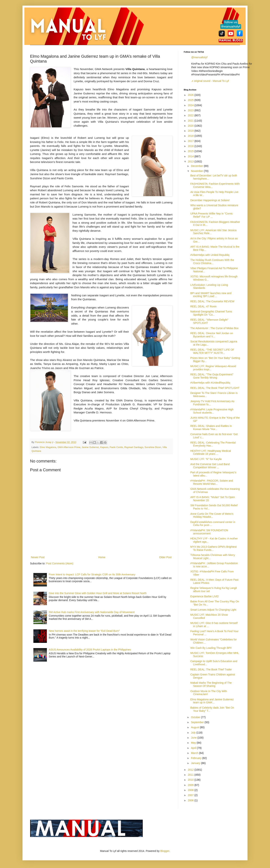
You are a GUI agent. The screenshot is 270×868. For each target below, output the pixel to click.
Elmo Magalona (48, 447)
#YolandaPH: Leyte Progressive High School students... (212, 411)
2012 (191, 770)
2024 (191, 105)
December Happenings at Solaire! (210, 200)
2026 (191, 95)
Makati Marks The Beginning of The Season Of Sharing (211, 684)
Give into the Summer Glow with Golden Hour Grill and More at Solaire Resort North (98, 593)
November (197, 171)
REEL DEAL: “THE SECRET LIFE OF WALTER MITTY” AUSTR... (212, 351)
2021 (191, 121)
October (196, 717)
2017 (191, 141)
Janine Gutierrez (90, 447)
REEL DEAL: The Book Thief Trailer (211, 669)
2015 (191, 151)
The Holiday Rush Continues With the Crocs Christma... (212, 262)
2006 (191, 800)
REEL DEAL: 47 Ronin (203, 306)
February (196, 758)
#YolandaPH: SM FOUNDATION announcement (209, 532)
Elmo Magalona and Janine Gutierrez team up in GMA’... (212, 701)
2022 (191, 115)
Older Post (165, 557)
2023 (191, 110)
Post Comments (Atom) (60, 563)
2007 (191, 795)
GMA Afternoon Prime (69, 447)
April (194, 748)
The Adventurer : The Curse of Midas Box (214, 328)
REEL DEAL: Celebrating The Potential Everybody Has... (213, 444)
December (197, 166)
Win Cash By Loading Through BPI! (211, 648)
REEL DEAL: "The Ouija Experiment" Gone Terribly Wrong (212, 376)
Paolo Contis (116, 447)
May (194, 743)
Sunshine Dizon (153, 447)
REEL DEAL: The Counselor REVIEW (212, 301)
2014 (191, 156)
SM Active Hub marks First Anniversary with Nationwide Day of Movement (92, 612)
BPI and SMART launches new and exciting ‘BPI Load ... (211, 295)
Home (102, 557)
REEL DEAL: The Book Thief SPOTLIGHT (215, 388)
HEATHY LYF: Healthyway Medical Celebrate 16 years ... (211, 452)
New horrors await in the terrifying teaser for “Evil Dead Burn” (84, 631)
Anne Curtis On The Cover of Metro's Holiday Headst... (212, 515)
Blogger (165, 851)
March (195, 753)
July (194, 733)
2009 (191, 785)
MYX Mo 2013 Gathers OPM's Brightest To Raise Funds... (213, 548)
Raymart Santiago (134, 447)
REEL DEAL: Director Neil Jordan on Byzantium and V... (212, 335)
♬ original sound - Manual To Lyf (210, 81)
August (195, 727)
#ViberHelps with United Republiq (210, 255)
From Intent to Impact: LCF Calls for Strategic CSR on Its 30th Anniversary (92, 574)
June (194, 738)
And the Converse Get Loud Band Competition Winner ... (210, 466)
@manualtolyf (199, 57)
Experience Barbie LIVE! (205, 596)
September (198, 722)
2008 (191, 790)
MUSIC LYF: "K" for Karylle (206, 459)
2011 (191, 775)
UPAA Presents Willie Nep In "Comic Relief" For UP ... (211, 215)
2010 (191, 780)
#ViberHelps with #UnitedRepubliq (210, 383)
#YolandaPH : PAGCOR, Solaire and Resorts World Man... (212, 482)
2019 (191, 131)
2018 (191, 136)
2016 (191, 146)
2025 (191, 100)
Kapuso (104, 447)
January (196, 763)
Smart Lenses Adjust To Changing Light (213, 610)
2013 (191, 161)
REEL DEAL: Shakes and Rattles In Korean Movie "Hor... (211, 428)
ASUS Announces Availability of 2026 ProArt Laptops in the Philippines (90, 650)
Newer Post (38, 557)
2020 (191, 126)
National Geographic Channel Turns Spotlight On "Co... (211, 313)
